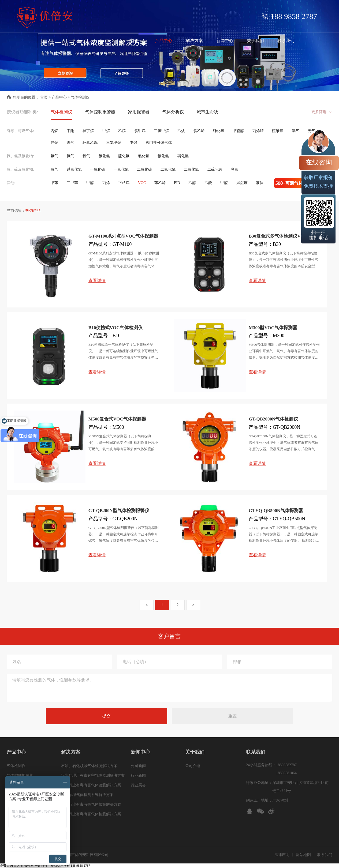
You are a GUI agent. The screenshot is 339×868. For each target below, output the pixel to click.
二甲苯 (72, 183)
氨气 (70, 156)
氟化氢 (104, 156)
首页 (44, 97)
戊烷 (133, 143)
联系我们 (325, 855)
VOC (142, 183)
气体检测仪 (80, 97)
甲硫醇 (238, 131)
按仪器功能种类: (22, 112)
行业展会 (138, 785)
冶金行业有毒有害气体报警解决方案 (91, 804)
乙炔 (181, 131)
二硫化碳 (215, 169)
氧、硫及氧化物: (20, 169)
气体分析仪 (173, 112)
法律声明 (282, 855)
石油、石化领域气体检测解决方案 (89, 766)
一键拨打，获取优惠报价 (62, 866)
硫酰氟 (278, 131)
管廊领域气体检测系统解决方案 (87, 795)
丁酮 (70, 131)
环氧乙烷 (90, 143)
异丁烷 (88, 131)
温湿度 (242, 183)
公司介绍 (193, 766)
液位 (260, 183)
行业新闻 (138, 775)
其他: (11, 183)
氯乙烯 (199, 131)
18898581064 (286, 773)
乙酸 (208, 183)
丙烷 (54, 131)
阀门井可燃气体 (159, 143)
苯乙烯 (160, 183)
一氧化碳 (98, 169)
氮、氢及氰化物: (20, 156)
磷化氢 (183, 156)
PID (177, 183)
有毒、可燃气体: (20, 131)
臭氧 (234, 169)
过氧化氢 (74, 169)
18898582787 (286, 765)
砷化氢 (219, 131)
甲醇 (90, 183)
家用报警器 (139, 112)
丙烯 (106, 183)
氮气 (86, 156)
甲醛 (224, 183)
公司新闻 (138, 766)
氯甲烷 (140, 131)
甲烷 (106, 131)
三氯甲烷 (114, 143)
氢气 (54, 156)
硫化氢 (124, 156)
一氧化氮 (121, 169)
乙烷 (122, 131)
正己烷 (124, 183)
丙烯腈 (258, 131)
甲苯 (54, 183)
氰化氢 (163, 156)
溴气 (70, 143)
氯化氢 (144, 156)
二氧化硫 (168, 169)
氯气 (296, 131)
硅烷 (54, 143)
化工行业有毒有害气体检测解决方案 (91, 814)
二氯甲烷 (161, 131)
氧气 (54, 169)
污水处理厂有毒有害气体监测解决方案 (93, 775)
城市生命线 (207, 112)
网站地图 (303, 855)
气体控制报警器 (100, 112)
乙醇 (192, 183)
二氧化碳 (144, 169)
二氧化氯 (191, 169)
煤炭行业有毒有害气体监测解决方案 (91, 785)
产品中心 (59, 97)
